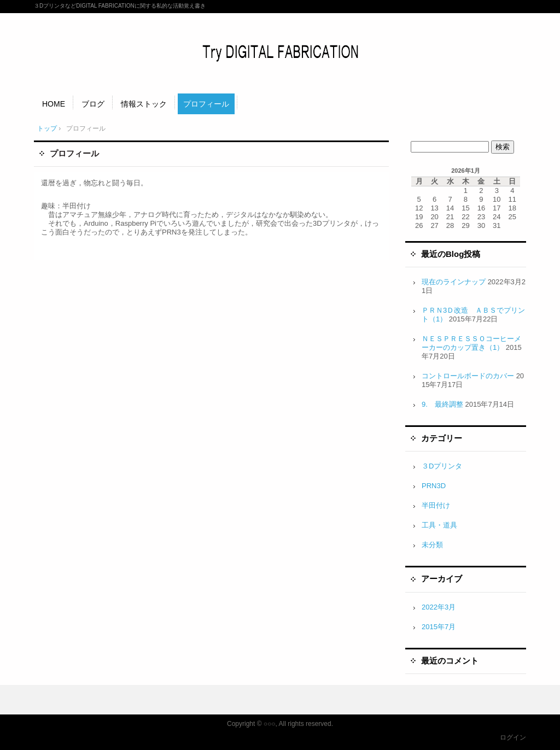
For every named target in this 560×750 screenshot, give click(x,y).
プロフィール (206, 104)
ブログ (93, 104)
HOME (54, 104)
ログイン (513, 737)
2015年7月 (439, 627)
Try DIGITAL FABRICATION (280, 52)
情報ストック (144, 104)
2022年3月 (439, 607)
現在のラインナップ (454, 282)
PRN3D (434, 486)
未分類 (432, 545)
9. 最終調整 (442, 404)
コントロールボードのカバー (468, 376)
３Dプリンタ (442, 466)
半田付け (436, 505)
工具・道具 (439, 525)
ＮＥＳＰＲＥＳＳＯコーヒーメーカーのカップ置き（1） (471, 343)
